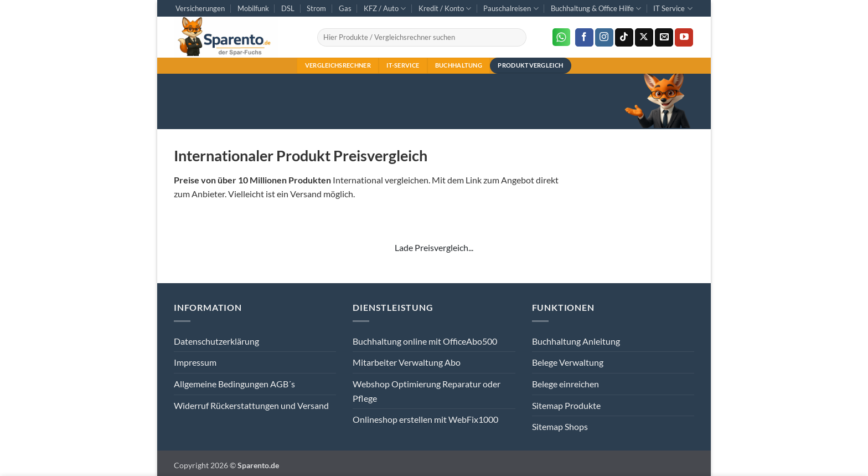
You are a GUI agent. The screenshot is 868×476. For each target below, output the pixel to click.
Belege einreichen (565, 384)
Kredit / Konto (445, 9)
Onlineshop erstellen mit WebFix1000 (425, 419)
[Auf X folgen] (644, 38)
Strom (316, 8)
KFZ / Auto (385, 9)
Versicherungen (200, 8)
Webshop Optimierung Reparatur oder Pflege (427, 391)
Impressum (195, 362)
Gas (345, 8)
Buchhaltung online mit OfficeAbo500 (425, 341)
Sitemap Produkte (566, 405)
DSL (288, 8)
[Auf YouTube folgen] (684, 38)
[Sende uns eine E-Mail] (664, 38)
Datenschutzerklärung (216, 341)
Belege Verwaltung (568, 362)
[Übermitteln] (516, 37)
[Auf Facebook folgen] (584, 38)
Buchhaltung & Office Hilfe (596, 9)
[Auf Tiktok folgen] (624, 38)
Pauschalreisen (511, 9)
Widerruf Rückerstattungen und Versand (251, 405)
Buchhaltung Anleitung (576, 341)
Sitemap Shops (560, 426)
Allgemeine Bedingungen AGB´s (234, 384)
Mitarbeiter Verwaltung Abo (407, 362)
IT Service (673, 9)
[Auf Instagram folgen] (604, 38)
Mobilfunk (253, 8)
